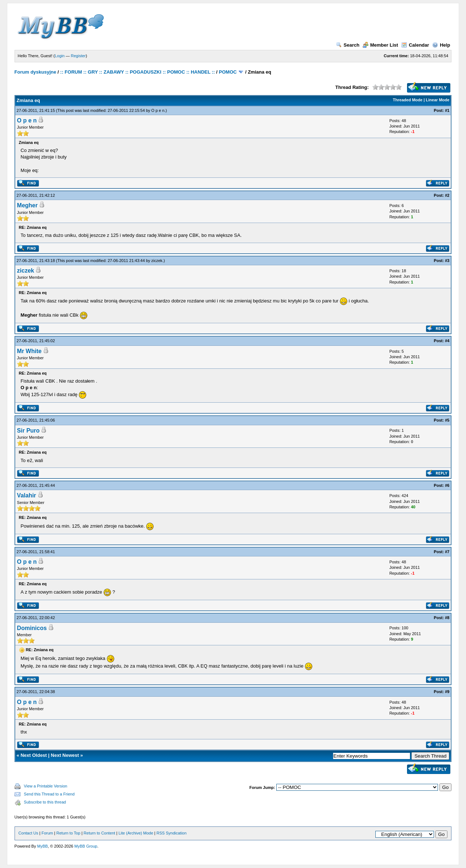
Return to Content (100, 833)
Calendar (415, 45)
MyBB (42, 846)
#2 (447, 195)
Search (348, 45)
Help (441, 45)
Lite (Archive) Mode (136, 833)
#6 (447, 485)
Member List (380, 45)
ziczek (157, 261)
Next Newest (65, 755)
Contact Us (28, 833)
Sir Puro (28, 431)
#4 (447, 341)
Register (78, 56)
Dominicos (32, 628)
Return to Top (68, 833)
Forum (47, 833)
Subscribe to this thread (45, 802)
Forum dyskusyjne (35, 72)
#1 (447, 110)
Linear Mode (438, 100)
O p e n (158, 110)
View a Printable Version (46, 786)
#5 (447, 420)
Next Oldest (33, 755)
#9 (447, 692)
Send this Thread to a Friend (49, 794)
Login (60, 56)
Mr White (29, 351)
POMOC (228, 72)
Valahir (27, 495)
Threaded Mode (408, 100)
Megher (27, 205)
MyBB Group (86, 846)
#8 (447, 618)
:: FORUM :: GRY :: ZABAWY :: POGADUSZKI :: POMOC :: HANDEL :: (137, 72)
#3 (447, 261)
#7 (447, 552)
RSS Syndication (172, 833)
